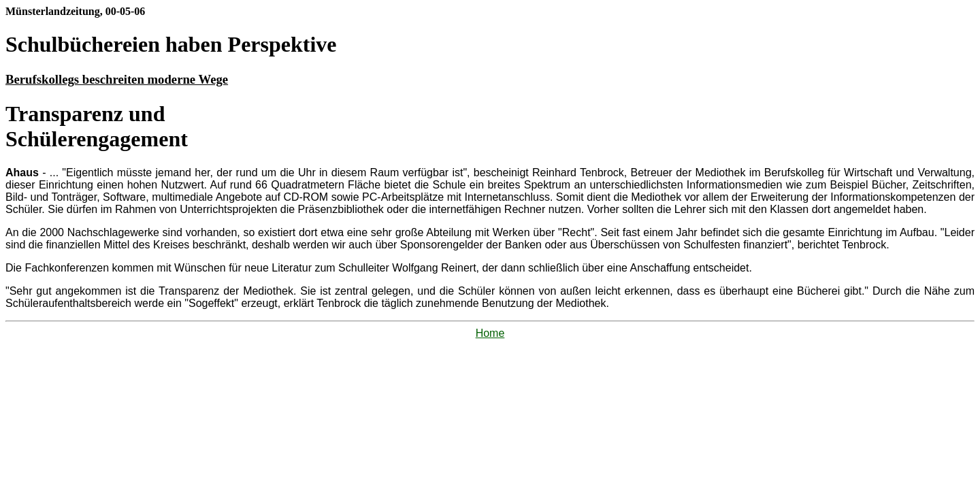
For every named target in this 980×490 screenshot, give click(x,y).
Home (490, 333)
